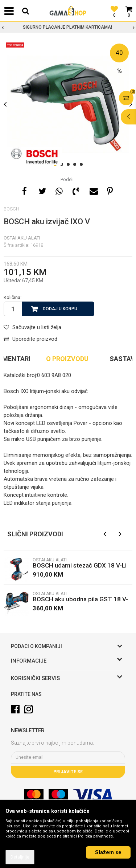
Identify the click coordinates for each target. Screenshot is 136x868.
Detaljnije (20, 857)
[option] (68, 27)
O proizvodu (67, 359)
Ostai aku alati (22, 238)
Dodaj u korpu (60, 309)
